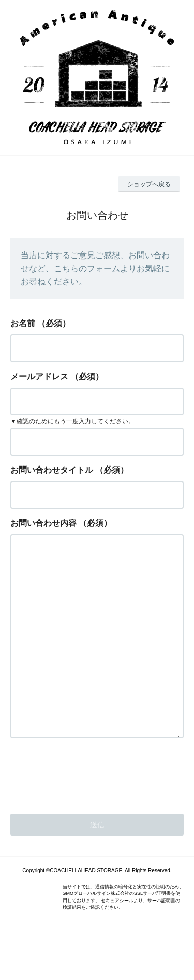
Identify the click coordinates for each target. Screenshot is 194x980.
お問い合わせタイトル (52, 470)
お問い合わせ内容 (43, 523)
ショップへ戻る (149, 184)
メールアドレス (39, 376)
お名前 (23, 323)
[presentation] (89, 814)
